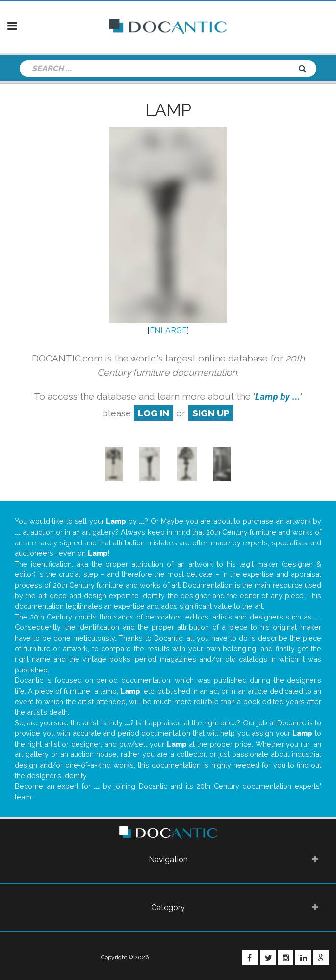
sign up (211, 413)
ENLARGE (168, 330)
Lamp (168, 110)
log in (154, 413)
